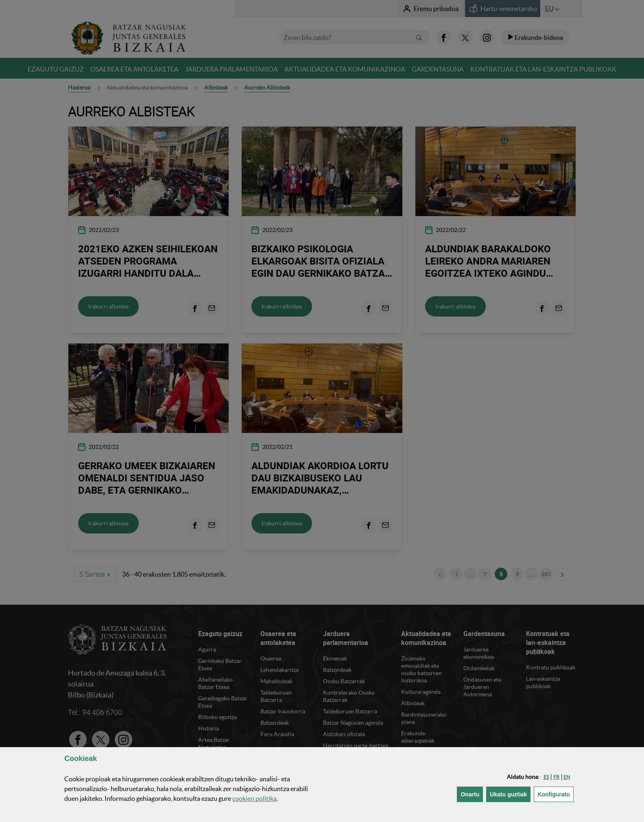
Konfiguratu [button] (555, 794)
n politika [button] (254, 798)
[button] (546, 777)
